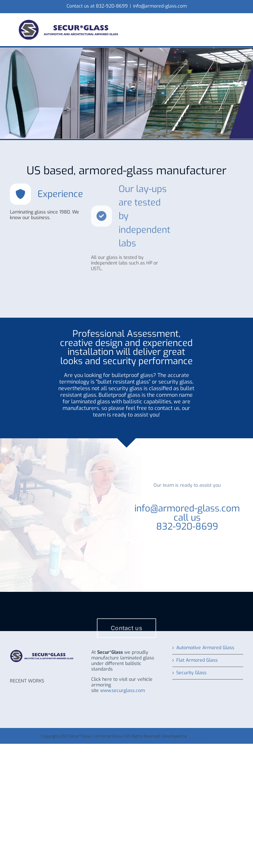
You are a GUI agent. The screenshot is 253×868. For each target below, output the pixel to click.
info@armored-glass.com (160, 6)
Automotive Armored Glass (205, 648)
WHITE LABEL (200, 736)
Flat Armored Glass (197, 661)
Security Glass (191, 673)
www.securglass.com (123, 691)
